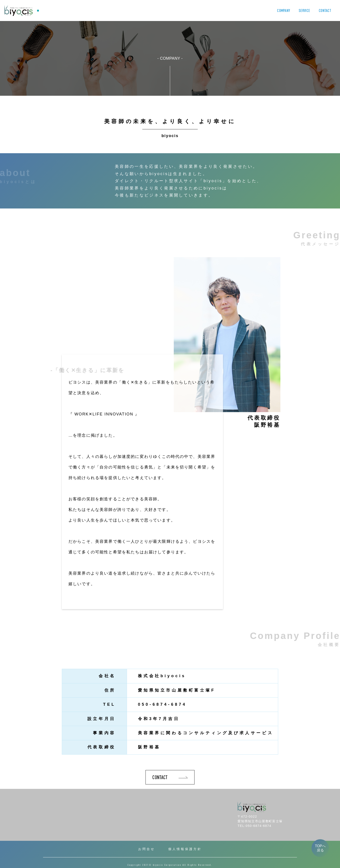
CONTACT (325, 11)
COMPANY (283, 11)
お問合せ (147, 849)
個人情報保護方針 (185, 849)
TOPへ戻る (320, 848)
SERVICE (304, 11)
